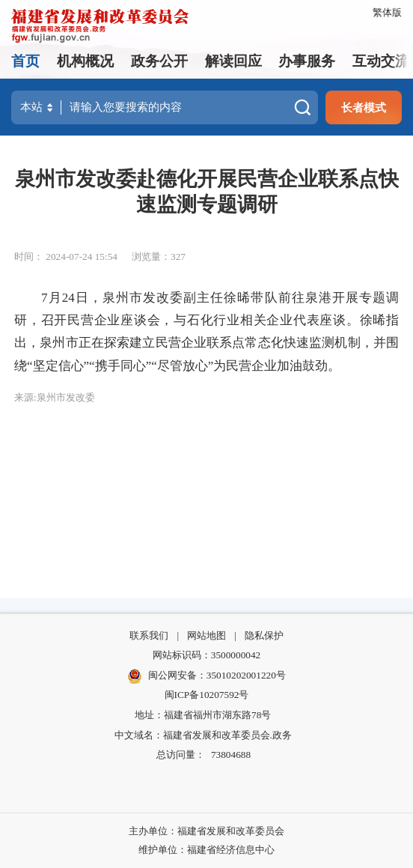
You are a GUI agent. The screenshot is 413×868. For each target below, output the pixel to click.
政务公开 (159, 61)
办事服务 (307, 61)
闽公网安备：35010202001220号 (206, 676)
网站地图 (206, 635)
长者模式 (364, 107)
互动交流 (381, 61)
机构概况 (85, 61)
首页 (25, 61)
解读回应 (233, 61)
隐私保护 (264, 635)
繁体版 (387, 12)
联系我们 (149, 635)
